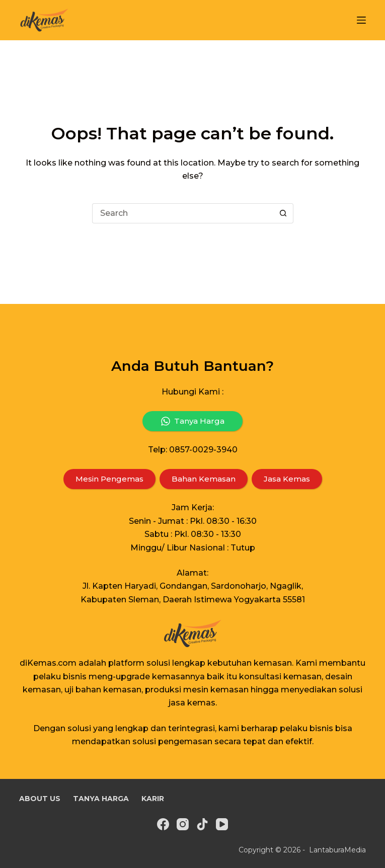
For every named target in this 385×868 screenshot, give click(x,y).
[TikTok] (202, 823)
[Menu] (361, 20)
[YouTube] (222, 823)
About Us (36, 798)
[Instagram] (183, 823)
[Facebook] (163, 823)
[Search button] (283, 213)
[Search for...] (183, 213)
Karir (136, 798)
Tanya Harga (90, 798)
